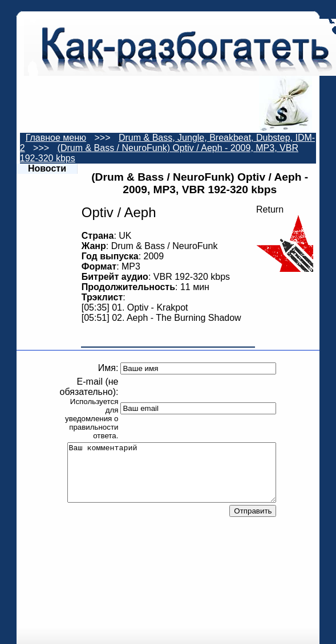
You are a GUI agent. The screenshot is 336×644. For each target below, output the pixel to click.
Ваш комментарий (172, 472)
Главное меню (56, 138)
